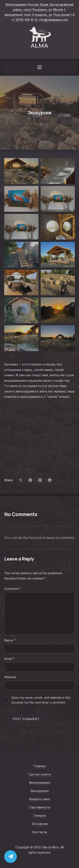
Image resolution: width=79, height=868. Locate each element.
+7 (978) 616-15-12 (24, 20)
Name (10, 640)
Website (10, 677)
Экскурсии (40, 824)
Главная (39, 766)
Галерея (39, 815)
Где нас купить (40, 774)
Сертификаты (40, 807)
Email (9, 659)
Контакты (40, 832)
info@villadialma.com (54, 20)
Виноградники (40, 783)
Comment (13, 589)
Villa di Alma (50, 847)
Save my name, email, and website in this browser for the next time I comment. (41, 700)
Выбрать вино (40, 799)
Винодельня (40, 791)
